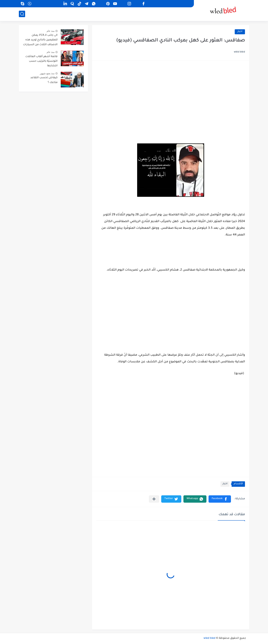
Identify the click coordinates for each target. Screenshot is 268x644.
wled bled (209, 638)
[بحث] (22, 14)
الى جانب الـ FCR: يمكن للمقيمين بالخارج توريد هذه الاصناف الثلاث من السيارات (40, 40)
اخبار (240, 32)
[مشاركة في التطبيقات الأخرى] (154, 499)
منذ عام (51, 31)
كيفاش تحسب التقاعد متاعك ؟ (44, 80)
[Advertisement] (171, 97)
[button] (220, 499)
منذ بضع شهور (47, 73)
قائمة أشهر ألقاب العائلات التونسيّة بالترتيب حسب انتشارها (41, 61)
